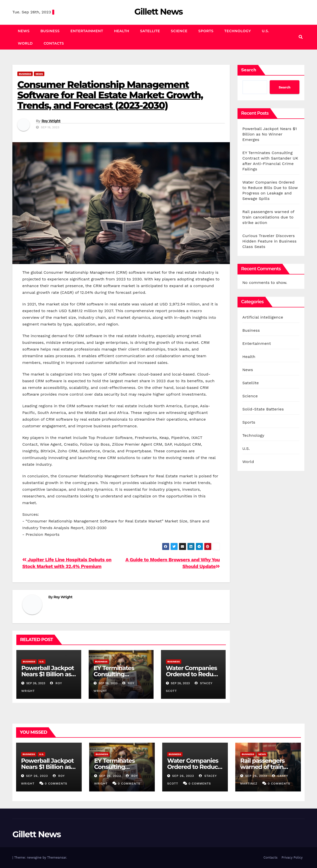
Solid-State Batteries (263, 409)
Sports (206, 31)
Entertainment (87, 31)
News (24, 31)
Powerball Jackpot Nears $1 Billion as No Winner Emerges (270, 134)
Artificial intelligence (263, 317)
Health (121, 31)
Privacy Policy (292, 857)
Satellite (150, 31)
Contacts (54, 43)
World (25, 43)
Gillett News (158, 12)
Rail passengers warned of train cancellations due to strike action (268, 217)
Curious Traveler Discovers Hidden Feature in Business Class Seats (270, 241)
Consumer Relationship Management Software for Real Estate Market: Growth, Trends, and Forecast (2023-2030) (110, 95)
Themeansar (57, 857)
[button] (301, 37)
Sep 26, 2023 (37, 776)
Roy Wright (51, 121)
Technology (238, 31)
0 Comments (56, 784)
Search (249, 70)
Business (50, 31)
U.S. (265, 31)
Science (179, 31)
